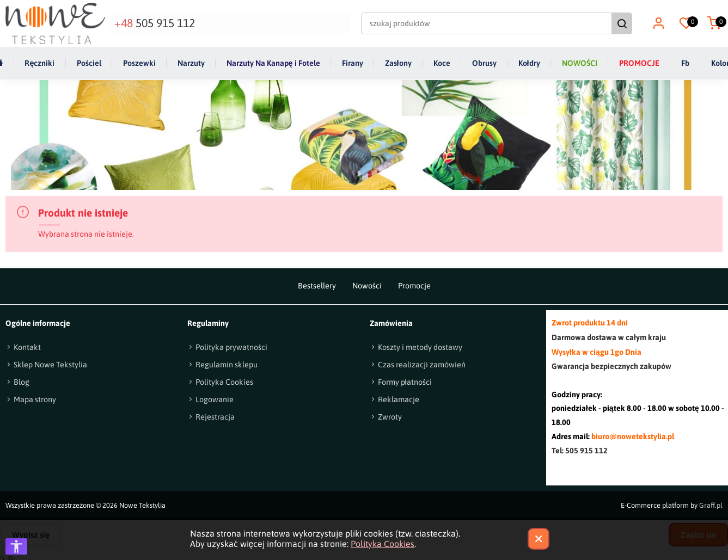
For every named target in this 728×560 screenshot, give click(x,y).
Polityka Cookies (383, 544)
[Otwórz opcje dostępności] (16, 546)
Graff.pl (711, 505)
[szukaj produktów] (488, 23)
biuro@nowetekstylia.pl (633, 436)
